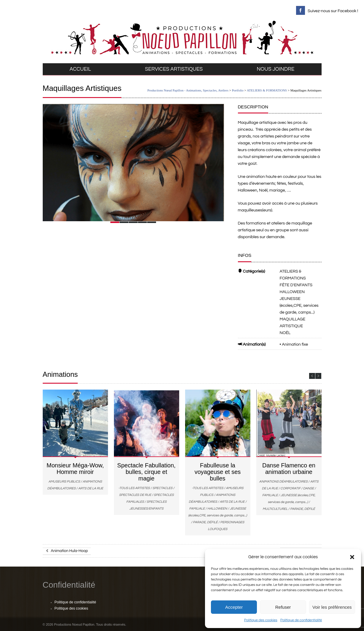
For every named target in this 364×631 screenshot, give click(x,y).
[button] (352, 557)
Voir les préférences (332, 607)
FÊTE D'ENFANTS (296, 285)
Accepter (234, 607)
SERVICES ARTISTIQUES (174, 69)
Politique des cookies (261, 620)
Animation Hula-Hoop (67, 551)
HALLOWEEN (292, 292)
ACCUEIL (80, 69)
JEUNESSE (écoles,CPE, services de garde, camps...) (299, 306)
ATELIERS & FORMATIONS (267, 90)
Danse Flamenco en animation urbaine (289, 469)
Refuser (283, 607)
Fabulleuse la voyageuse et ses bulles (218, 472)
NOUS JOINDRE (276, 69)
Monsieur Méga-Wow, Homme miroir (75, 469)
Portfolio (238, 90)
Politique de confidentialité (301, 620)
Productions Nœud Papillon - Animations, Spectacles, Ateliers (188, 90)
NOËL (285, 333)
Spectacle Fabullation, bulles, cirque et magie (146, 472)
